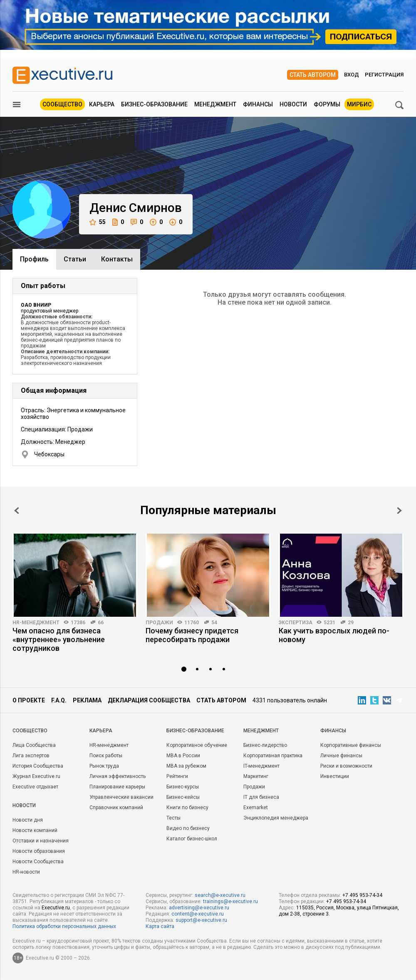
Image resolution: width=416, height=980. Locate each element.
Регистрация (384, 75)
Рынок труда (104, 766)
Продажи (159, 623)
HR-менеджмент (36, 623)
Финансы (258, 104)
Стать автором (313, 75)
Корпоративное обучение (197, 745)
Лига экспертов (31, 756)
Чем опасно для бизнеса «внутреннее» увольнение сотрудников (59, 639)
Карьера (102, 104)
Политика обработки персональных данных (64, 926)
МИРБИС (359, 104)
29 (351, 623)
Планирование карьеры (117, 787)
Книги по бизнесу (187, 808)
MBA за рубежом (186, 766)
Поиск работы (106, 756)
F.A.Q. (59, 700)
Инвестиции (335, 776)
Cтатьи (75, 259)
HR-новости (26, 872)
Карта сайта (160, 926)
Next (399, 511)
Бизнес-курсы (183, 787)
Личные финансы (341, 756)
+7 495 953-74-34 (362, 895)
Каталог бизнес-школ (192, 839)
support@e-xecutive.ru (201, 920)
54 (214, 623)
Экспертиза (296, 623)
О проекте (29, 700)
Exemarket (256, 808)
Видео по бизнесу (188, 828)
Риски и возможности (346, 766)
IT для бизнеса (261, 797)
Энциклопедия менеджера (276, 818)
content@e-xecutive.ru (198, 914)
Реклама (87, 700)
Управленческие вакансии (121, 797)
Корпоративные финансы (351, 745)
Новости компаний (35, 830)
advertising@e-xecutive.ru (199, 908)
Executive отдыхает (35, 787)
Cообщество (30, 731)
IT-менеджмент (261, 766)
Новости (293, 104)
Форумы (327, 104)
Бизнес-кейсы (183, 797)
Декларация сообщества (149, 700)
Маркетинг (256, 776)
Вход (352, 75)
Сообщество (62, 104)
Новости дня (28, 820)
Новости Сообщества (38, 862)
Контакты (117, 259)
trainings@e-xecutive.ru (230, 901)
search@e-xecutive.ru (220, 895)
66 (101, 623)
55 (98, 222)
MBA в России (183, 756)
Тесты (173, 818)
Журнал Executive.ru (36, 776)
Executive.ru (56, 908)
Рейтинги (177, 776)
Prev (17, 511)
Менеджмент (215, 104)
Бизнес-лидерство (265, 745)
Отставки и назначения (41, 841)
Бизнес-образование (154, 104)
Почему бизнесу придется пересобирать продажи (192, 635)
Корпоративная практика (273, 756)
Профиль (34, 259)
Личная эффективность (118, 776)
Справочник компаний (116, 808)
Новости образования (39, 851)
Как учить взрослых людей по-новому (334, 635)
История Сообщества (38, 766)
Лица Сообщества (34, 745)
